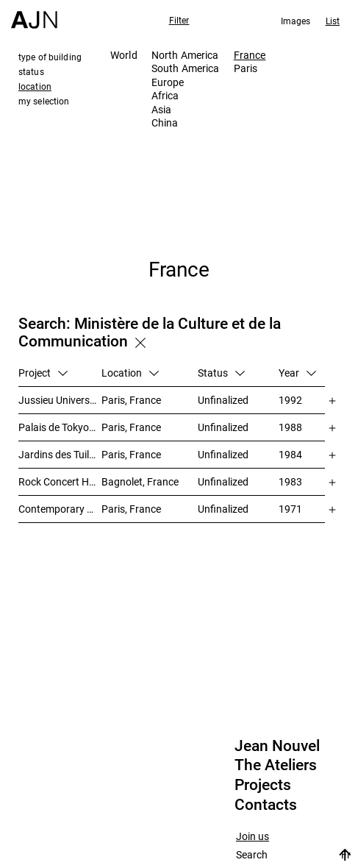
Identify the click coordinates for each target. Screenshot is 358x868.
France (250, 55)
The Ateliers (276, 765)
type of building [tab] (50, 57)
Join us (253, 837)
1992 (290, 400)
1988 (290, 427)
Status (221, 373)
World (124, 55)
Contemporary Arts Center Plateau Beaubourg (60, 509)
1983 (290, 481)
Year (297, 373)
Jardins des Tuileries (60, 454)
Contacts (266, 805)
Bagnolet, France (140, 481)
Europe (168, 82)
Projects (263, 785)
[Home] (34, 14)
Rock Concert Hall (59, 481)
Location (130, 373)
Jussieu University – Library (60, 400)
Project (43, 373)
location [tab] (35, 86)
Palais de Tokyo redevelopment (60, 427)
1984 (290, 454)
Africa (165, 95)
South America (186, 68)
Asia (162, 109)
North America (185, 55)
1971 (290, 509)
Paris (246, 68)
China (165, 122)
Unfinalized (223, 400)
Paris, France (131, 400)
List (333, 21)
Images (296, 21)
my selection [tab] (44, 101)
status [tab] (31, 71)
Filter (179, 20)
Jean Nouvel (277, 746)
